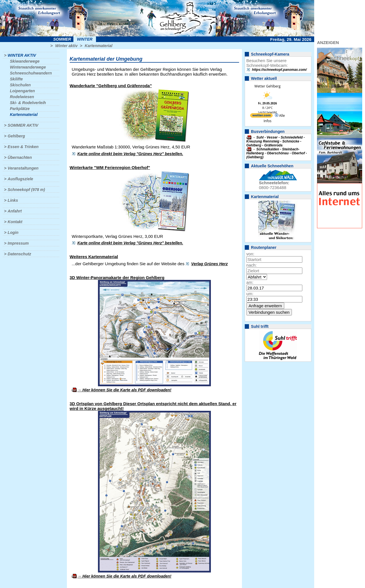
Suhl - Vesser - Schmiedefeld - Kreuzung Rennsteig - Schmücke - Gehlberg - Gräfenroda (276, 141)
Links (13, 200)
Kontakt (15, 222)
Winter (85, 39)
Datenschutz (19, 254)
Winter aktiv (66, 46)
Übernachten (20, 157)
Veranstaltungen (23, 168)
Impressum (18, 243)
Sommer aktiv (23, 125)
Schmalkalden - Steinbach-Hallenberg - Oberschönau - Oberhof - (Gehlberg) (277, 153)
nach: (252, 265)
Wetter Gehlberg (267, 86)
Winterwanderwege (28, 67)
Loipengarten (22, 91)
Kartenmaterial (99, 46)
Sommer (62, 39)
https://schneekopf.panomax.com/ (279, 70)
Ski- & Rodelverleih (28, 103)
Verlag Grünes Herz (209, 264)
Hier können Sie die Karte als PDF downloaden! (127, 390)
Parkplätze (20, 109)
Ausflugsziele (20, 179)
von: (250, 254)
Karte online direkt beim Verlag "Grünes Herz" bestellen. (130, 154)
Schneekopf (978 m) (26, 190)
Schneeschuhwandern (31, 73)
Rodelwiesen (22, 97)
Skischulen (20, 85)
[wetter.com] (261, 116)
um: (250, 294)
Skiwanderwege (25, 61)
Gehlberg (16, 136)
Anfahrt (15, 211)
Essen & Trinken (23, 147)
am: (250, 282)
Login (13, 232)
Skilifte (16, 79)
